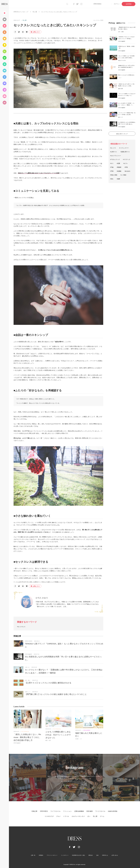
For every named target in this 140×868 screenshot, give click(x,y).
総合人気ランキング (122, 134)
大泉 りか (27, 667)
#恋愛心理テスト (125, 152)
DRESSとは (105, 855)
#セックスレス (21, 627)
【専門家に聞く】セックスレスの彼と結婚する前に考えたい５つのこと (56, 694)
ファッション (67, 811)
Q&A (97, 855)
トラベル (66, 816)
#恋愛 (118, 163)
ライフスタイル (25, 732)
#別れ (112, 179)
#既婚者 (119, 167)
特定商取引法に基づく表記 (78, 855)
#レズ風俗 (123, 175)
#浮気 (126, 167)
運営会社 (91, 855)
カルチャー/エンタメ (78, 816)
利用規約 (41, 855)
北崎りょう (28, 692)
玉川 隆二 (28, 680)
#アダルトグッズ (115, 159)
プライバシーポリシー (52, 855)
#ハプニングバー (124, 148)
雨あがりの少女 (122, 60)
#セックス (113, 148)
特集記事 (34, 811)
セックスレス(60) (98, 20)
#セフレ (126, 163)
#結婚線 (119, 171)
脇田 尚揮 (120, 89)
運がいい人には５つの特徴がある (126, 75)
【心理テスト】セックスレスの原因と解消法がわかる (48, 683)
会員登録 (129, 4)
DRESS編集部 (28, 654)
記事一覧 (33, 855)
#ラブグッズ (127, 159)
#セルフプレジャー (116, 156)
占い (89, 816)
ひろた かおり (42, 598)
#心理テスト (114, 152)
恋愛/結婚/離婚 (87, 730)
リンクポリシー (65, 855)
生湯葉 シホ (78, 739)
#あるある (127, 171)
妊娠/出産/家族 (113, 811)
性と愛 (35, 12)
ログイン (117, 4)
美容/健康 (89, 811)
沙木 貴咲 (121, 32)
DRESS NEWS (29, 641)
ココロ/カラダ (49, 816)
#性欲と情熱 (114, 175)
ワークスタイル (100, 811)
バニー (120, 78)
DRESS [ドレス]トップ (21, 12)
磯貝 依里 (48, 740)
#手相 (112, 171)
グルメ (58, 816)
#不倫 (112, 167)
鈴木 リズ (120, 117)
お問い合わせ (115, 855)
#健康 (118, 179)
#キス (112, 163)
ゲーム (102, 816)
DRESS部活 (97, 4)
